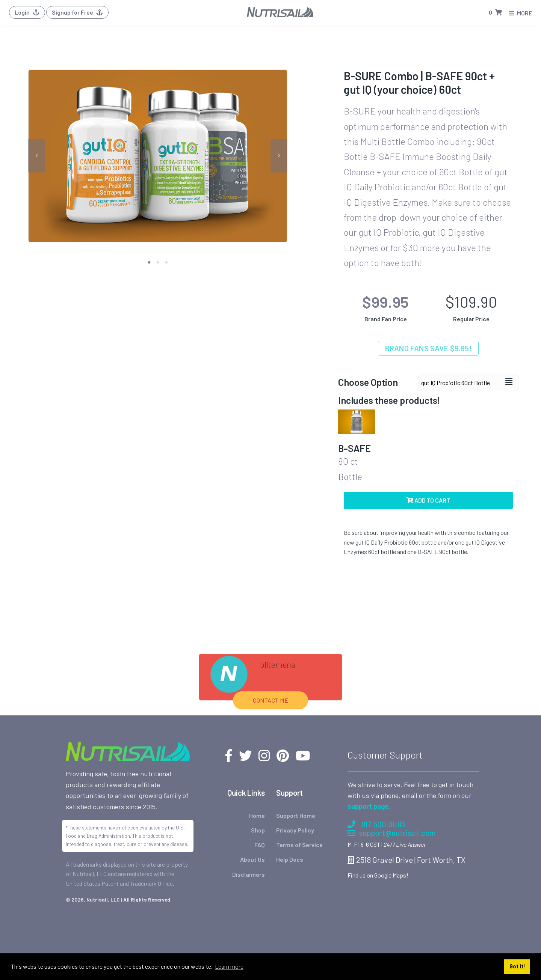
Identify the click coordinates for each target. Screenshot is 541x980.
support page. (369, 806)
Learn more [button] (229, 966)
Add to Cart (428, 500)
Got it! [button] (517, 966)
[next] (279, 156)
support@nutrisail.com (392, 833)
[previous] (37, 156)
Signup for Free (77, 12)
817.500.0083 (376, 824)
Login (27, 12)
